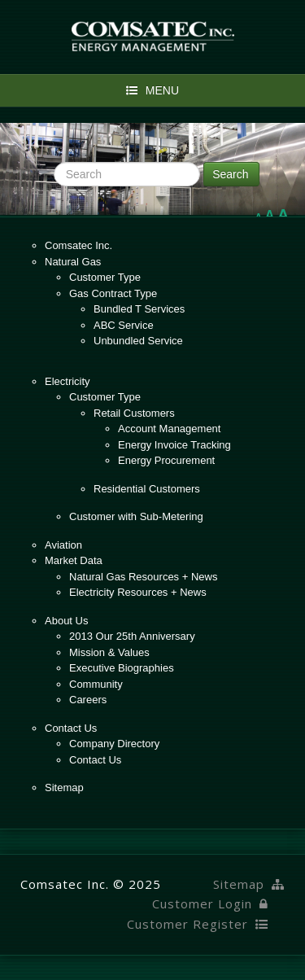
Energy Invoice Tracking (174, 445)
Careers (88, 700)
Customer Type (105, 277)
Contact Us (71, 728)
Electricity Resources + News (138, 592)
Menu (152, 90)
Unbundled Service (138, 341)
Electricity (68, 381)
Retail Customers (134, 413)
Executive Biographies (122, 668)
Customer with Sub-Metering (136, 516)
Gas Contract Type (113, 293)
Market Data (74, 560)
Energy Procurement (166, 460)
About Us (66, 621)
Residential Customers (147, 489)
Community (96, 684)
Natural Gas (73, 262)
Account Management (169, 429)
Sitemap (64, 787)
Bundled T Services (139, 309)
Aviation (63, 545)
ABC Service (124, 325)
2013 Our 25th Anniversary (132, 636)
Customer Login (210, 903)
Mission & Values (109, 652)
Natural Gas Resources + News (143, 577)
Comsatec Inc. (78, 245)
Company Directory (114, 744)
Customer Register (198, 924)
